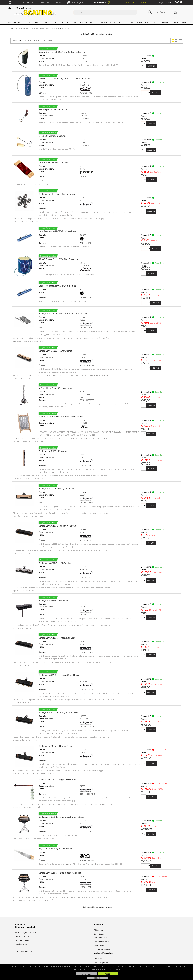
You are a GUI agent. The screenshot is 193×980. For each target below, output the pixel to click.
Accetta (108, 974)
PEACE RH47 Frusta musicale (53, 163)
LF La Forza (84, 61)
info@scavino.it (22, 944)
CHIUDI (97, 978)
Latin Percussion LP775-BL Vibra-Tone (57, 231)
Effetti (118, 22)
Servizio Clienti (100, 938)
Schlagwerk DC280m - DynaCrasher (56, 489)
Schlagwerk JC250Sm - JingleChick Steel (58, 712)
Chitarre (18, 22)
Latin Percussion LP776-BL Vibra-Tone (57, 286)
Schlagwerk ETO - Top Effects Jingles (57, 194)
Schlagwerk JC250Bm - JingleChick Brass (59, 675)
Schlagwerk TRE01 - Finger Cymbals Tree (58, 780)
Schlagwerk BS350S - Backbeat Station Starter (62, 817)
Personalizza (86, 974)
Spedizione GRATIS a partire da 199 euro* (131, 2)
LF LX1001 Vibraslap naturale (53, 136)
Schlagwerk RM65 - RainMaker (54, 451)
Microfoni (106, 22)
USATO (174, 22)
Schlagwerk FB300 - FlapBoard (54, 601)
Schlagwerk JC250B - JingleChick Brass (58, 526)
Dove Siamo (99, 934)
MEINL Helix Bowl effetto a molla (55, 388)
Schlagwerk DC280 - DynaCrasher (55, 351)
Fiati (75, 22)
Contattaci (98, 959)
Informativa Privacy (102, 949)
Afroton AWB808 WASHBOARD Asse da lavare (62, 417)
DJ (126, 22)
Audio (83, 22)
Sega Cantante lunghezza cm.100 (55, 849)
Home (10, 22)
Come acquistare (101, 963)
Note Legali (99, 945)
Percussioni (33, 22)
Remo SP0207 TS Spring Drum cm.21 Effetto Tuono (64, 79)
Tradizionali (50, 22)
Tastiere (65, 22)
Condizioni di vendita (103, 942)
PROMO (184, 22)
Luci (132, 22)
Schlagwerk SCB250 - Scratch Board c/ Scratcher (63, 314)
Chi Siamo (98, 930)
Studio (93, 22)
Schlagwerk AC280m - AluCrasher (55, 563)
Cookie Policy (118, 969)
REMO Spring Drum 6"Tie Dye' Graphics (58, 259)
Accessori (150, 22)
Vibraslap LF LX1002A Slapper (53, 109)
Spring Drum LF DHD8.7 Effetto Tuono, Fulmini (62, 52)
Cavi (140, 22)
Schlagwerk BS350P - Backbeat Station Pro (60, 873)
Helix (82, 397)
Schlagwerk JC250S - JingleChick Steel (57, 638)
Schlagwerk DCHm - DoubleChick (55, 746)
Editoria (163, 22)
